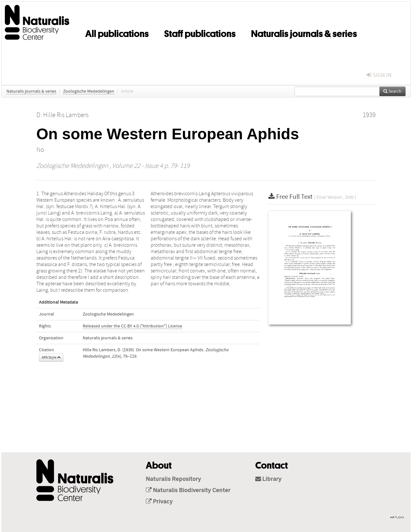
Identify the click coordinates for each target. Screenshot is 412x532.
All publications (117, 32)
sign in (379, 75)
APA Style (51, 357)
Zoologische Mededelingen (89, 91)
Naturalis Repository (173, 479)
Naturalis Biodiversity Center (188, 491)
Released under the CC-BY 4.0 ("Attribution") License (132, 326)
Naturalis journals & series (304, 32)
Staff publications (200, 32)
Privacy (159, 502)
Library (268, 479)
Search (392, 91)
